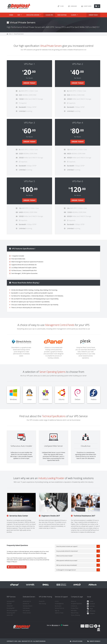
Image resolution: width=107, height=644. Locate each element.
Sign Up (57, 611)
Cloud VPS (49, 15)
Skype (90, 609)
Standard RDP (11, 601)
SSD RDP (9, 604)
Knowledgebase (59, 604)
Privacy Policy (75, 608)
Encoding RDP (11, 608)
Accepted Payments (76, 604)
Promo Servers (27, 613)
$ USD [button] (60, 6)
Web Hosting (62, 15)
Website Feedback (94, 641)
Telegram (91, 613)
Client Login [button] (86, 6)
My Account (58, 606)
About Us (74, 601)
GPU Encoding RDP (12, 611)
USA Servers (26, 608)
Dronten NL (26, 604)
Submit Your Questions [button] (17, 567)
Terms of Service (75, 615)
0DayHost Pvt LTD (27, 641)
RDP (19, 15)
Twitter (90, 601)
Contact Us (74, 606)
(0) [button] (97, 6)
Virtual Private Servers (19, 34)
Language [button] (72, 6)
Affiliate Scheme (76, 641)
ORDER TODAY (93, 15)
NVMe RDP (10, 606)
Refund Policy (75, 613)
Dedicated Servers (33, 15)
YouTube (91, 606)
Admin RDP (10, 615)
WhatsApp (91, 611)
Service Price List (59, 608)
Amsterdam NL (27, 601)
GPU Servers (26, 611)
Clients (74, 15)
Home (11, 15)
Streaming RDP (11, 613)
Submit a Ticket (59, 613)
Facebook (91, 604)
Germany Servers (28, 606)
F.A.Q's (57, 601)
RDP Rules (74, 611)
